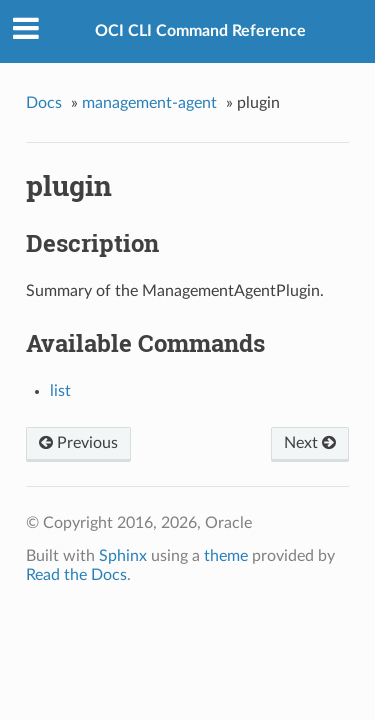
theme (226, 556)
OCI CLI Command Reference (200, 31)
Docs (44, 103)
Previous (78, 443)
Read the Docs (76, 575)
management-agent (149, 103)
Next (310, 443)
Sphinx (123, 556)
